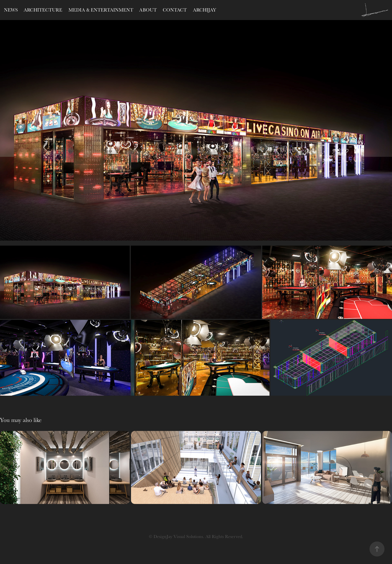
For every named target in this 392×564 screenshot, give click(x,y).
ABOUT (148, 10)
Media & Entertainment (101, 10)
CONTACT (175, 10)
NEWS (11, 10)
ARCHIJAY (204, 10)
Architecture (43, 10)
